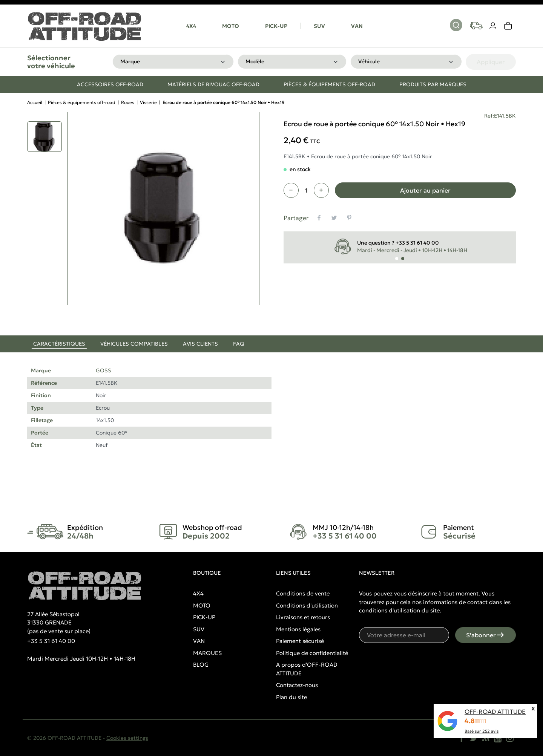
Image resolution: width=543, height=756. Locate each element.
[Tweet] (334, 218)
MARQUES (207, 653)
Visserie (148, 102)
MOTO (231, 26)
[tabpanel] (271, 417)
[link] (508, 26)
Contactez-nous (297, 685)
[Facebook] (462, 738)
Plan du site (291, 697)
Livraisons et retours (303, 617)
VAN (357, 26)
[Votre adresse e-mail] (404, 635)
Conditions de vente (303, 593)
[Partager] (319, 218)
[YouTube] (498, 738)
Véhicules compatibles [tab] (134, 344)
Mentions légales (298, 629)
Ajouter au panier (425, 190)
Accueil (35, 102)
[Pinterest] (349, 218)
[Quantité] (306, 190)
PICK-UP (276, 26)
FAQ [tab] (239, 344)
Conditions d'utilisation (307, 605)
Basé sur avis (482, 731)
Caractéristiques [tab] (59, 344)
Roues (128, 102)
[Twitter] (474, 738)
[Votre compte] (493, 26)
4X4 (191, 26)
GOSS (104, 370)
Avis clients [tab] (200, 344)
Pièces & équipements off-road (82, 102)
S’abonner (485, 635)
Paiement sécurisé (300, 641)
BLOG (201, 665)
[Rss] (486, 738)
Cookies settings (127, 738)
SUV (319, 26)
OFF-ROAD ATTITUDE (495, 712)
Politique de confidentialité (312, 653)
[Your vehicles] (476, 26)
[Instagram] (510, 738)
